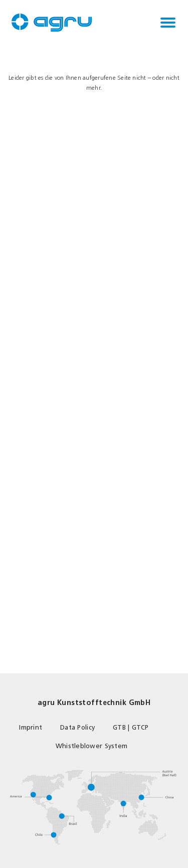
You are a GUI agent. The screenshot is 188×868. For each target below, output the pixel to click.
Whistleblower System (91, 746)
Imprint (31, 727)
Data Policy (77, 727)
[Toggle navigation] (168, 23)
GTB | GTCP (131, 727)
